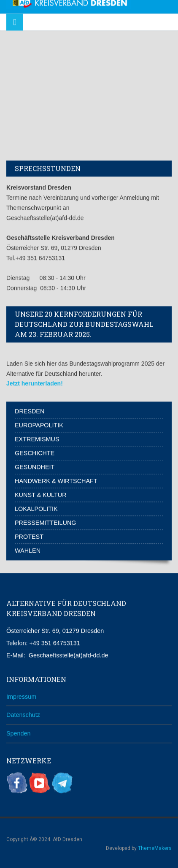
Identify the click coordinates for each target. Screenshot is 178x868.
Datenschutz (23, 714)
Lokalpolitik (36, 508)
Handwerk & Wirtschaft (56, 480)
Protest (29, 536)
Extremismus (37, 438)
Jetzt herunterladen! (35, 382)
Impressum (21, 695)
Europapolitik (39, 424)
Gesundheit (35, 466)
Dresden (30, 410)
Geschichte (35, 452)
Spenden (19, 732)
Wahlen (28, 550)
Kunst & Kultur (41, 494)
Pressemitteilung (46, 522)
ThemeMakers (155, 847)
